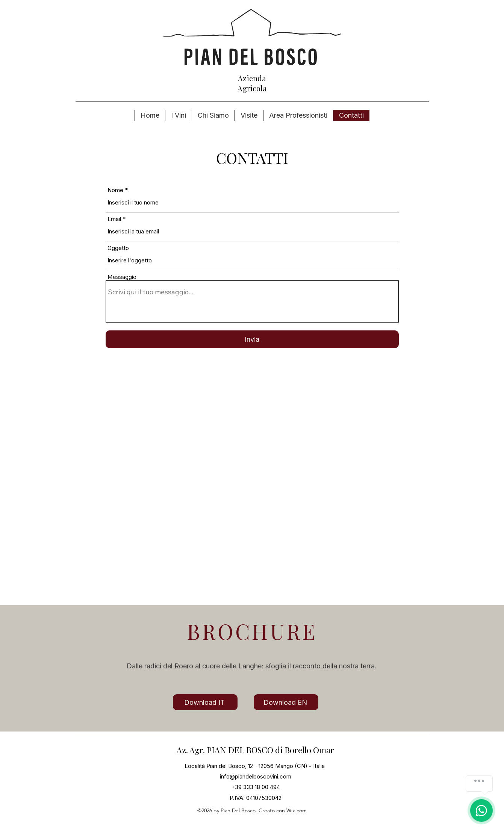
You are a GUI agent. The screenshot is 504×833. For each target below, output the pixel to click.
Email (114, 219)
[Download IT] (205, 702)
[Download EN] (286, 702)
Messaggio (122, 277)
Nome (115, 190)
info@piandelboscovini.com (256, 776)
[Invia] (252, 339)
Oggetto (118, 248)
